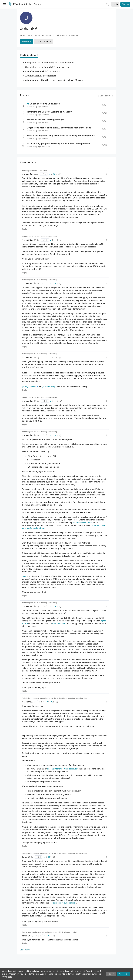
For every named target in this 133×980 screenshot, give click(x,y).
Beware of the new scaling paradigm (45, 120)
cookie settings (61, 974)
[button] (50, 174)
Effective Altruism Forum (25, 4)
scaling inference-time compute (62, 769)
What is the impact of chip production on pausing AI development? (61, 136)
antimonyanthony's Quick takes (34, 170)
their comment (59, 623)
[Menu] (5, 4)
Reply (24, 229)
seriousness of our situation (62, 903)
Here (24, 576)
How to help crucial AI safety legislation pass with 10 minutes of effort (49, 932)
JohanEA (30, 107)
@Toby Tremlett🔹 (30, 387)
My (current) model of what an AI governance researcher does (59, 128)
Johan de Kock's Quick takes (45, 104)
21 (104, 113)
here (10, 977)
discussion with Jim (82, 522)
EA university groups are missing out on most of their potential (59, 144)
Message (26, 41)
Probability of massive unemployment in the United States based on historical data (54, 698)
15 (104, 145)
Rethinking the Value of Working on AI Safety (49, 112)
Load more (25, 950)
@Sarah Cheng (49, 387)
